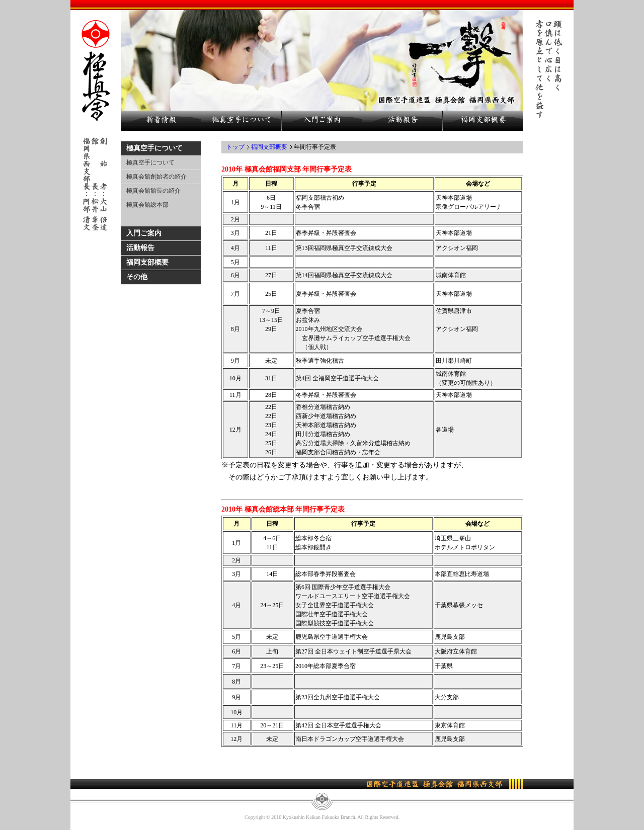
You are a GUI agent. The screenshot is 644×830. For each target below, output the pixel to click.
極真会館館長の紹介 (153, 191)
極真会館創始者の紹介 (156, 177)
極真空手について (242, 121)
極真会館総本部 (147, 205)
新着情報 (161, 121)
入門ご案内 (322, 121)
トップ (235, 147)
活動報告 (403, 121)
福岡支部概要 (483, 121)
